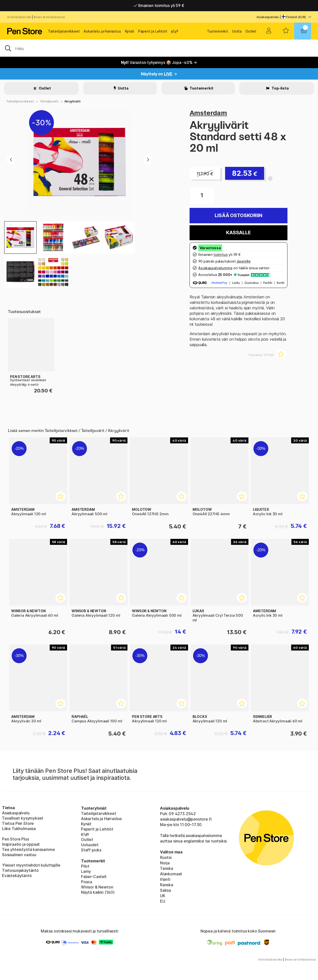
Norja (165, 863)
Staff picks (91, 850)
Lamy (86, 871)
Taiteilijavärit (49, 101)
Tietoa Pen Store (18, 823)
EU (163, 901)
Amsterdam (208, 113)
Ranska (167, 885)
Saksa (165, 890)
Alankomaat (171, 874)
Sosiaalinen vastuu (19, 855)
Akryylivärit (73, 101)
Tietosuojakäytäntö (20, 870)
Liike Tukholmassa (19, 829)
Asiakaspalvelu (268, 17)
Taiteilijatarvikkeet (64, 31)
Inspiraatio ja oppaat (21, 844)
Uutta (237, 31)
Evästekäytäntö (17, 876)
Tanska (167, 868)
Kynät (130, 31)
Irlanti (165, 879)
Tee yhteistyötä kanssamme (28, 849)
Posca (87, 882)
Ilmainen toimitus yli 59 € (159, 5)
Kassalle (238, 233)
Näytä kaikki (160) (98, 892)
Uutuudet (90, 845)
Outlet (251, 31)
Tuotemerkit (218, 31)
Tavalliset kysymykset (23, 818)
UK (163, 896)
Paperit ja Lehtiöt (153, 31)
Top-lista (280, 88)
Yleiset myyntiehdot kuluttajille (31, 865)
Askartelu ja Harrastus (102, 31)
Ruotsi (166, 857)
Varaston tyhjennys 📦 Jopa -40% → (159, 62)
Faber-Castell (94, 877)
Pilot (85, 866)
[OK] (159, 48)
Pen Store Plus (16, 839)
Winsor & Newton (97, 887)
